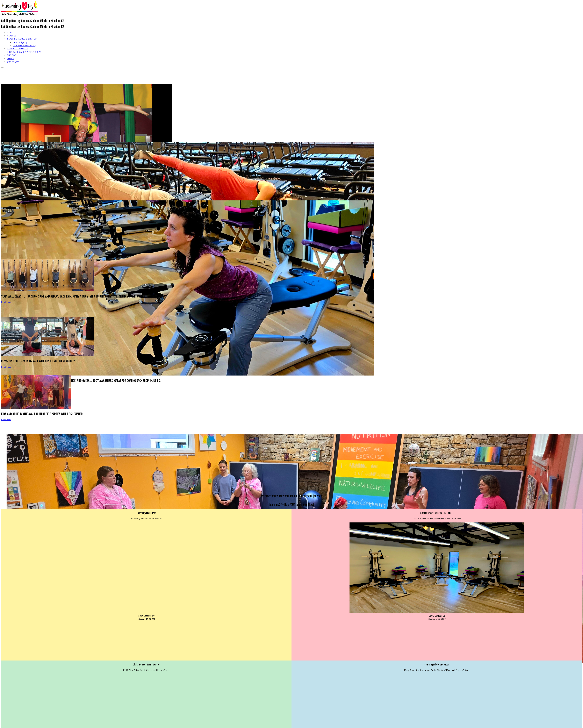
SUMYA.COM (13, 62)
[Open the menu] (2, 68)
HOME (10, 32)
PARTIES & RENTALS (17, 49)
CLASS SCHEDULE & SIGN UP (22, 39)
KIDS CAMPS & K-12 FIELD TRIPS (24, 52)
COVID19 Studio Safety (24, 45)
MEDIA (10, 59)
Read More (6, 302)
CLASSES (12, 36)
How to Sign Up (20, 42)
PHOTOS (12, 55)
